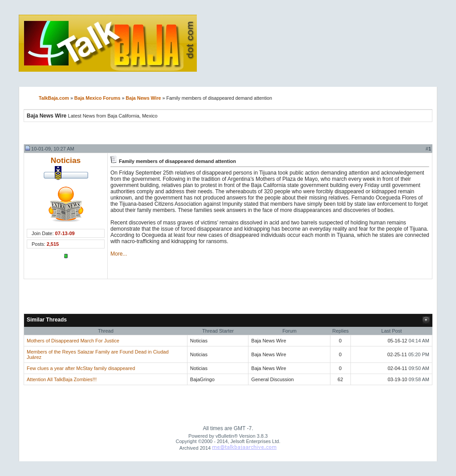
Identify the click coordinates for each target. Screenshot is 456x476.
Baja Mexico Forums (98, 98)
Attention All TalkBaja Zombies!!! (62, 379)
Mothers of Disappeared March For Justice (73, 341)
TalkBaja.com (54, 98)
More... (119, 254)
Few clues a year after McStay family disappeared (81, 368)
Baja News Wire (143, 98)
